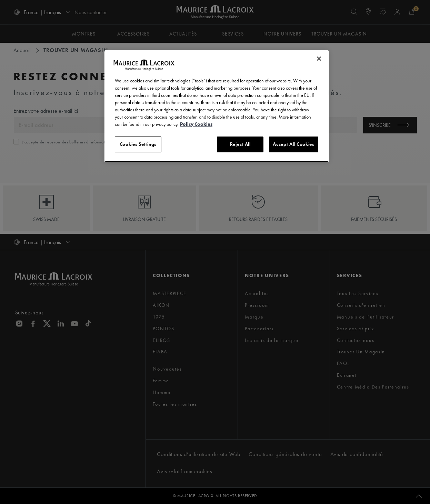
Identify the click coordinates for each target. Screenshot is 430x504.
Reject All (240, 144)
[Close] (319, 59)
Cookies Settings (138, 144)
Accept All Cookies (294, 144)
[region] (217, 106)
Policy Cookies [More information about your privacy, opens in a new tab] (196, 124)
